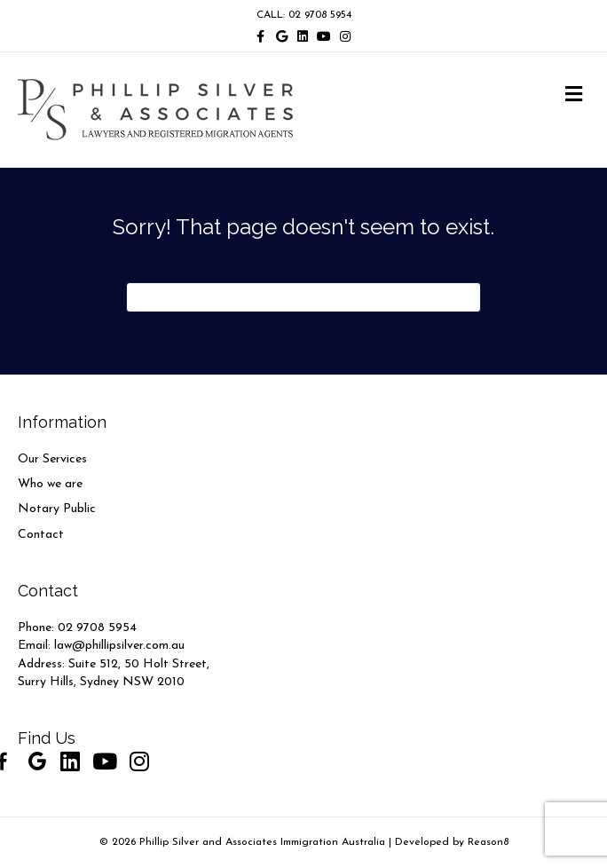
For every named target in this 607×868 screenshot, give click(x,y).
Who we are (50, 484)
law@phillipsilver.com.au (119, 646)
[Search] (303, 297)
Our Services (52, 459)
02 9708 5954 (97, 628)
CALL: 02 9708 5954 (304, 15)
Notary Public (57, 509)
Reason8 (488, 842)
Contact (41, 535)
